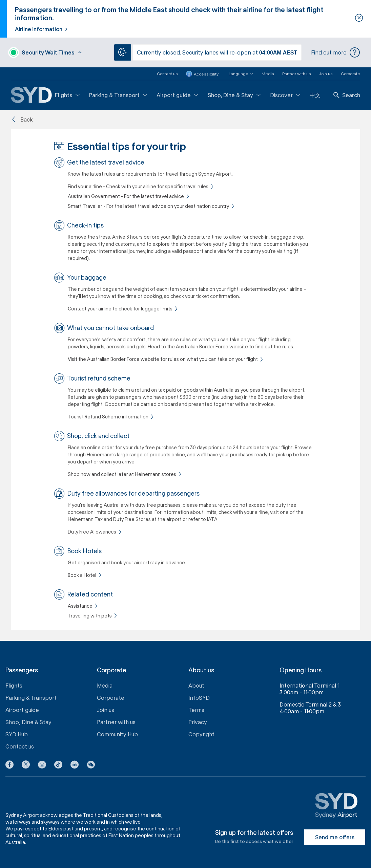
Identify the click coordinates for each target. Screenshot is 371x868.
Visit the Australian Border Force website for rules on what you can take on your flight (163, 359)
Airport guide (177, 95)
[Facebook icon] (9, 766)
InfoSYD (199, 698)
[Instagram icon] (42, 766)
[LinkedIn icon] (75, 766)
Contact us (167, 73)
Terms (196, 710)
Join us (326, 73)
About (196, 685)
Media (268, 73)
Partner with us (297, 73)
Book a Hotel (82, 575)
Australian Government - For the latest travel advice (126, 196)
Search (347, 95)
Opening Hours (301, 670)
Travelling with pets (90, 616)
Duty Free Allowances (92, 532)
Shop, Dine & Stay (234, 95)
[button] (237, 74)
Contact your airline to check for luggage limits (120, 309)
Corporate (351, 73)
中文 (315, 95)
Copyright (201, 734)
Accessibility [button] (202, 74)
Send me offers (335, 837)
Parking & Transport (118, 95)
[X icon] (26, 766)
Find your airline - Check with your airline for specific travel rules (138, 186)
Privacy (198, 722)
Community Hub (117, 734)
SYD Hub (17, 734)
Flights (67, 95)
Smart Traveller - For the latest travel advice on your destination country (148, 206)
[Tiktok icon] (58, 766)
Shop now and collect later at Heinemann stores (122, 474)
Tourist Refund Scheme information (108, 417)
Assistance (80, 606)
